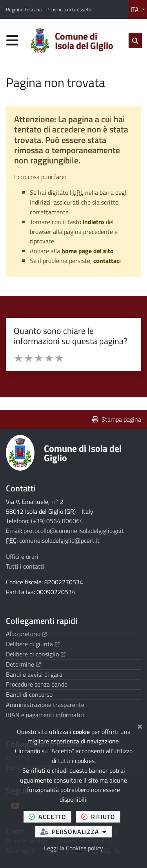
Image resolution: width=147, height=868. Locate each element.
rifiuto (101, 816)
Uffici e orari (22, 556)
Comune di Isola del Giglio (83, 453)
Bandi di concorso (29, 694)
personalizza (76, 831)
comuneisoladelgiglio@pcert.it (59, 540)
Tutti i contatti (25, 566)
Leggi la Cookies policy (73, 848)
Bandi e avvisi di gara (34, 674)
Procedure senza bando (37, 684)
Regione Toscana (24, 9)
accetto (50, 816)
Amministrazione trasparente (45, 705)
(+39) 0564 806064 (57, 521)
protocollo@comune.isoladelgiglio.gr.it (74, 531)
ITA (135, 9)
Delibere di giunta (33, 644)
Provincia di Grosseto (69, 9)
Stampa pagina (117, 419)
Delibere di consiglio (36, 654)
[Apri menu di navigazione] (12, 40)
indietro (93, 222)
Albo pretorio (26, 634)
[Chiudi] (140, 725)
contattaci (107, 261)
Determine (23, 664)
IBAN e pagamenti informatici (45, 715)
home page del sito (88, 251)
